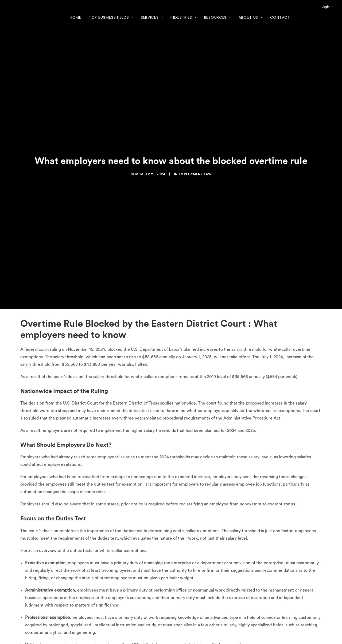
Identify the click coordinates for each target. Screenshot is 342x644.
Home (75, 17)
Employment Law (195, 174)
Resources (218, 17)
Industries (184, 17)
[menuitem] (327, 7)
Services (152, 17)
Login (327, 7)
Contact (280, 17)
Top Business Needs (111, 17)
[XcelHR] (26, 17)
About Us (251, 17)
